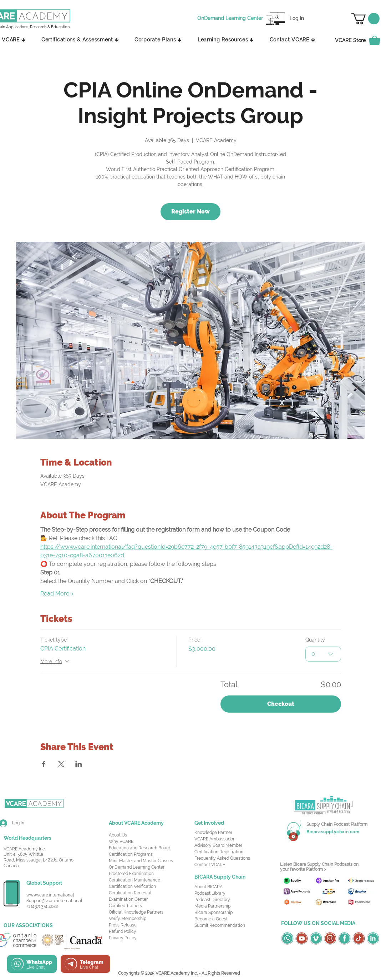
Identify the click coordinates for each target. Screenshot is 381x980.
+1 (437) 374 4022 (42, 906)
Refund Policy (123, 931)
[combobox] (323, 654)
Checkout (281, 704)
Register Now (190, 212)
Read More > (57, 594)
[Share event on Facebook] (44, 764)
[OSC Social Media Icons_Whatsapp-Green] (287, 938)
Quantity (315, 640)
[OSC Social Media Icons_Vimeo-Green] (316, 938)
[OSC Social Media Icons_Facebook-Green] (344, 938)
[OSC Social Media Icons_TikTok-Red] (359, 938)
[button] (365, 19)
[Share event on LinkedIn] (79, 764)
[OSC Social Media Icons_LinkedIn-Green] (373, 938)
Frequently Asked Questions (222, 858)
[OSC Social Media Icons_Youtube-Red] (302, 938)
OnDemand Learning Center (137, 867)
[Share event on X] (61, 764)
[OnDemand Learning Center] (231, 19)
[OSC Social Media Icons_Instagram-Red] (330, 938)
